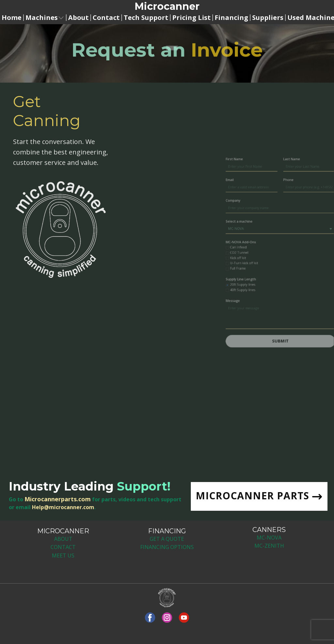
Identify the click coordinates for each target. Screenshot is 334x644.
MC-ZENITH (269, 546)
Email (264, 204)
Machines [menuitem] (42, 18)
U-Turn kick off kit (275, 266)
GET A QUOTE (167, 539)
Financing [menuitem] (231, 18)
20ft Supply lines (274, 283)
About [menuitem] (78, 18)
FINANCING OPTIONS (167, 547)
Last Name (311, 188)
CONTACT (63, 547)
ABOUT (63, 539)
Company (266, 220)
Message (266, 295)
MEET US (63, 555)
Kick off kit (270, 263)
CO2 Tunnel (271, 259)
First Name (267, 188)
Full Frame (270, 270)
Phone (308, 204)
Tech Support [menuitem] (146, 18)
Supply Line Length (272, 279)
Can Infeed (270, 255)
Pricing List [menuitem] (191, 18)
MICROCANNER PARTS (259, 496)
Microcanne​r (167, 6)
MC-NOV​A (269, 538)
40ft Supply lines (274, 287)
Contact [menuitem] (106, 18)
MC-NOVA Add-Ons (272, 251)
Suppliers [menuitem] (268, 18)
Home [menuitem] (12, 18)
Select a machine (271, 235)
